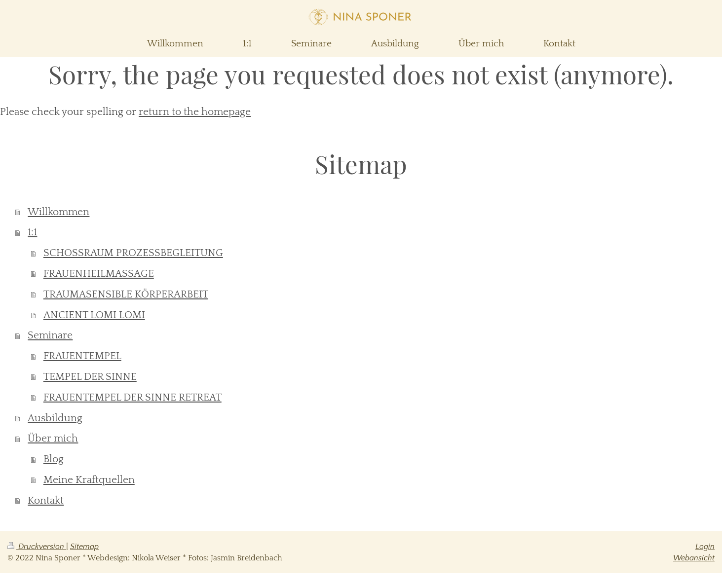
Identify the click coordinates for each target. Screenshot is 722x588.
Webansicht (694, 558)
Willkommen (58, 212)
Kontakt (46, 500)
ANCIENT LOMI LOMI (94, 315)
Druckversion (37, 547)
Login (705, 547)
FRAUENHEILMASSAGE (99, 274)
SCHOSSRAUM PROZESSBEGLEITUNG (133, 253)
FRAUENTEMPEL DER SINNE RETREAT (133, 397)
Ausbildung (55, 418)
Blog (54, 459)
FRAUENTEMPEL (82, 356)
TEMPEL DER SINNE (90, 377)
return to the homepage (195, 112)
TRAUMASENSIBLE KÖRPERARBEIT (126, 294)
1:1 (32, 232)
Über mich (53, 438)
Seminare (50, 335)
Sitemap (84, 547)
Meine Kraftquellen (89, 480)
